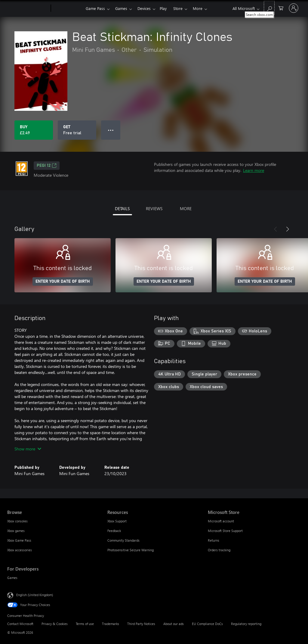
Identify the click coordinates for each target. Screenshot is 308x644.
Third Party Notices (141, 624)
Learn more (254, 170)
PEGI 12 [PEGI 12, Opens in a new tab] (47, 166)
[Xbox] (68, 8)
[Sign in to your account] (294, 8)
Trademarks (111, 624)
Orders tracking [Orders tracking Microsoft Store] (219, 550)
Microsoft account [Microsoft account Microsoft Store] (221, 521)
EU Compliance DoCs (207, 624)
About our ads (174, 624)
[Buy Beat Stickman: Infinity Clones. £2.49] (34, 130)
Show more (28, 449)
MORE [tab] (186, 208)
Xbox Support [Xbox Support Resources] (117, 521)
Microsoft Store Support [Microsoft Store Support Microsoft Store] (225, 531)
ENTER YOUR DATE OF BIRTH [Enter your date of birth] (63, 282)
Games (122, 8)
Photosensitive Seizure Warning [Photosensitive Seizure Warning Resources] (131, 550)
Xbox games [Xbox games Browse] (16, 531)
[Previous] (276, 229)
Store (183, 8)
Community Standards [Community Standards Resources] (123, 540)
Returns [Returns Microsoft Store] (214, 540)
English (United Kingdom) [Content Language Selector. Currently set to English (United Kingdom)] (35, 595)
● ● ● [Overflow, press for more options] (111, 130)
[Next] (288, 229)
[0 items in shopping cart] (281, 8)
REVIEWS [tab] (154, 208)
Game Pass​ (95, 8)
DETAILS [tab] (122, 208)
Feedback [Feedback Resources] (114, 531)
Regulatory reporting (246, 624)
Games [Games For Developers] (12, 578)
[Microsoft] (28, 8)
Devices (146, 8)
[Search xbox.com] (269, 8)
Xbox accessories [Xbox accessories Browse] (20, 550)
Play (167, 8)
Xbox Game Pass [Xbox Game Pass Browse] (19, 540)
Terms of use (85, 624)
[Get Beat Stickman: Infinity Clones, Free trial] (77, 130)
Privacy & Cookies (55, 624)
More (204, 8)
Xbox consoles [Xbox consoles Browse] (17, 521)
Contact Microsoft (20, 624)
